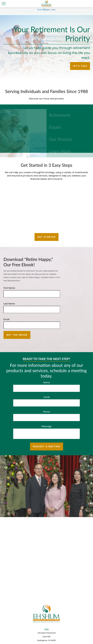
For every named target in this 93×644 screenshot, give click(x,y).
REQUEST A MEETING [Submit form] (47, 447)
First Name (9, 288)
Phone (47, 412)
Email (6, 319)
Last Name (9, 304)
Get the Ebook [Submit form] (17, 335)
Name (47, 382)
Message (47, 426)
